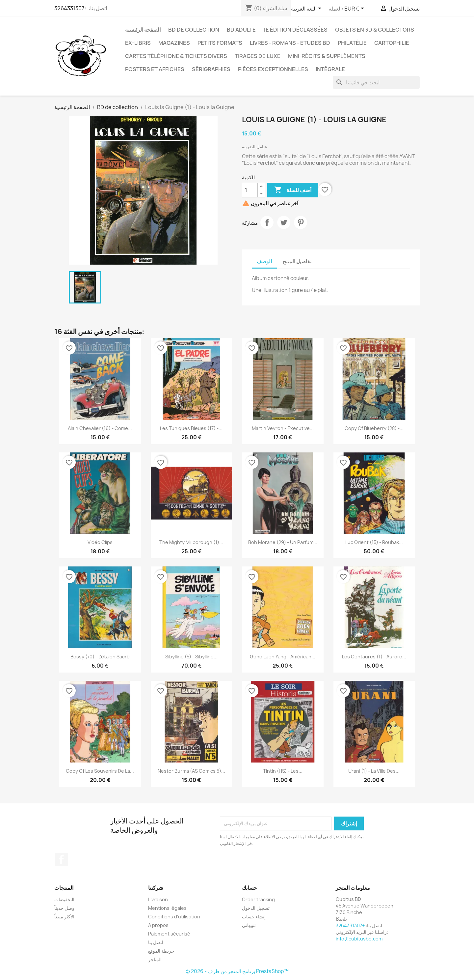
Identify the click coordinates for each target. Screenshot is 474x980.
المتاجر (155, 959)
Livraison (158, 899)
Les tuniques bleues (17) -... (191, 428)
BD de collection (194, 30)
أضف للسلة (293, 190)
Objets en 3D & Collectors (375, 30)
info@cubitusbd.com (359, 939)
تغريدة (284, 222)
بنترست (301, 222)
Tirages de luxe (258, 56)
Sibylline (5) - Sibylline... (191, 657)
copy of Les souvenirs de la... (100, 771)
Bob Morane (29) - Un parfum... (283, 542)
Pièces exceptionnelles (273, 69)
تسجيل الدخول (256, 908)
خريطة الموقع (161, 951)
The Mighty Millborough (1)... (191, 542)
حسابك (250, 888)
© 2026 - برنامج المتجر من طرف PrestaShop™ (237, 971)
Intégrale (330, 69)
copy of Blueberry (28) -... (374, 428)
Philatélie (352, 43)
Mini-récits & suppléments (327, 56)
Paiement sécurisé (169, 934)
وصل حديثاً (64, 908)
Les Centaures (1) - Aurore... (374, 657)
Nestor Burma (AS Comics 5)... (191, 771)
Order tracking (258, 899)
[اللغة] (307, 9)
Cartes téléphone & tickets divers (176, 56)
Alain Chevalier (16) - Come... (100, 428)
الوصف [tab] (264, 261)
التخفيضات (64, 899)
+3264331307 (71, 8)
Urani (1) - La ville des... (374, 771)
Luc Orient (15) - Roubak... (374, 542)
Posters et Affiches (155, 69)
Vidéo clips (100, 542)
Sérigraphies (211, 69)
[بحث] (376, 82)
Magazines (174, 43)
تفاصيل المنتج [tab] (297, 261)
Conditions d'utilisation (174, 917)
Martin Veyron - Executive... (283, 428)
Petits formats (220, 43)
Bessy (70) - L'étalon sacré (100, 657)
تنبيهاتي (249, 925)
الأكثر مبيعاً (64, 917)
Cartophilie (392, 43)
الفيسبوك (62, 859)
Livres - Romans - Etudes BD (290, 43)
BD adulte (241, 30)
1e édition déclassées (295, 30)
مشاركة (267, 222)
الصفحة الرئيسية (143, 30)
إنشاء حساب (254, 917)
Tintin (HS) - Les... (283, 771)
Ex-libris (138, 43)
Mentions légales (167, 908)
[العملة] (355, 9)
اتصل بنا (156, 942)
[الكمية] (250, 190)
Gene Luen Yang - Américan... (283, 657)
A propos (158, 925)
